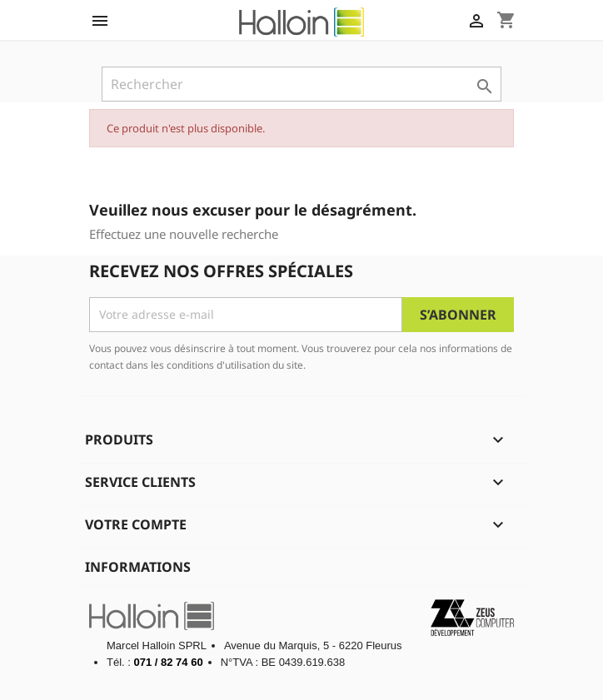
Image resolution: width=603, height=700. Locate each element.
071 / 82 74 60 (169, 662)
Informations (138, 567)
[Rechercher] (301, 84)
